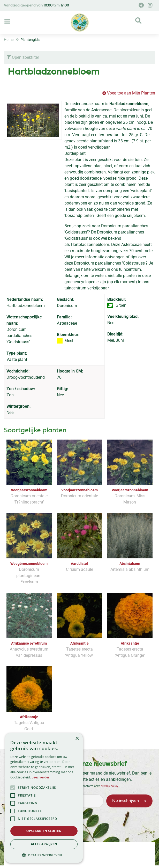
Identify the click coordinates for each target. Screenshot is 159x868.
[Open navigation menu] (8, 22)
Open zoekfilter (23, 57)
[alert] (44, 798)
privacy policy (109, 786)
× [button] (77, 739)
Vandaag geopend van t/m (36, 6)
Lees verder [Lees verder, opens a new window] (41, 777)
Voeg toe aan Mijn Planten (131, 93)
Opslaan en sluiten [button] (44, 831)
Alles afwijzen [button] (44, 844)
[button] (44, 855)
